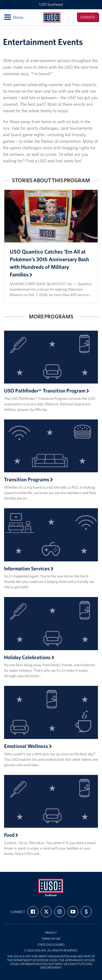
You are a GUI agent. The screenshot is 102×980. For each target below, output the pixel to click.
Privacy (51, 933)
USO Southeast (51, 4)
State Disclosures (51, 945)
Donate (88, 17)
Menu (13, 17)
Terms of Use (51, 939)
